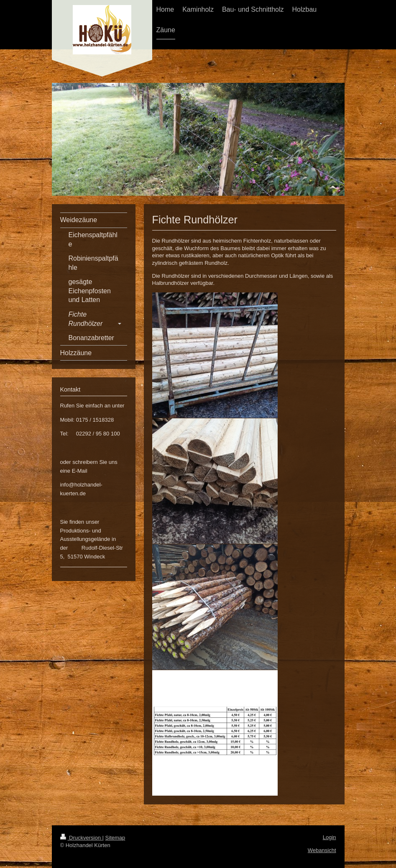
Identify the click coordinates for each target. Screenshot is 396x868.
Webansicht (322, 850)
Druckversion (81, 838)
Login (330, 837)
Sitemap (115, 838)
